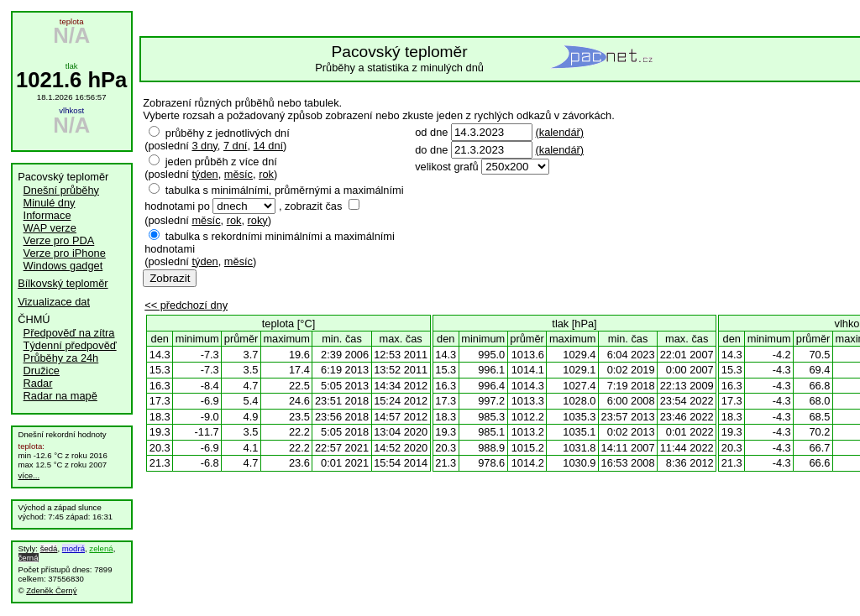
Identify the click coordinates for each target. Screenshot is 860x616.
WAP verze (50, 228)
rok (266, 174)
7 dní (235, 146)
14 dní (269, 146)
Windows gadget (63, 266)
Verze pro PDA (59, 240)
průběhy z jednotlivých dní (228, 133)
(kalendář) (559, 132)
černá (29, 558)
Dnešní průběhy (61, 190)
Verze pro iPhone (65, 253)
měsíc (239, 174)
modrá (73, 548)
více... (29, 475)
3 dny (204, 146)
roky (258, 220)
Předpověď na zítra (69, 333)
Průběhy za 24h (61, 358)
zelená (101, 548)
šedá (49, 548)
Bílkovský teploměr (63, 283)
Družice (42, 371)
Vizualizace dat (54, 302)
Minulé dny (50, 203)
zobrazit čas (313, 206)
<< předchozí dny (186, 305)
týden (205, 174)
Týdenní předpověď (70, 345)
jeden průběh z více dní (221, 162)
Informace (47, 215)
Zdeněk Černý (51, 590)
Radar (38, 383)
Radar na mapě (60, 396)
